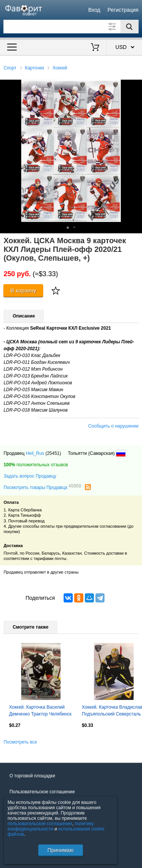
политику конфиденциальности (51, 826)
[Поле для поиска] (71, 27)
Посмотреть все (20, 742)
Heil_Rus (35, 453)
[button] (135, 86)
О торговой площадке (32, 776)
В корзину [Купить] (23, 290)
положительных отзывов (36, 465)
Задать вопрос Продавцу (30, 476)
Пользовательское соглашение (42, 792)
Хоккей (60, 68)
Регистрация (123, 10)
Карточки (34, 68)
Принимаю (60, 850)
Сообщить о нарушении (113, 426)
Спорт (10, 68)
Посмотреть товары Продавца (42, 487)
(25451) (53, 453)
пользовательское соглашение (40, 824)
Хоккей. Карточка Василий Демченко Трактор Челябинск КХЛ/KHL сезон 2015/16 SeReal (40, 711)
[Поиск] (130, 27)
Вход (94, 10)
